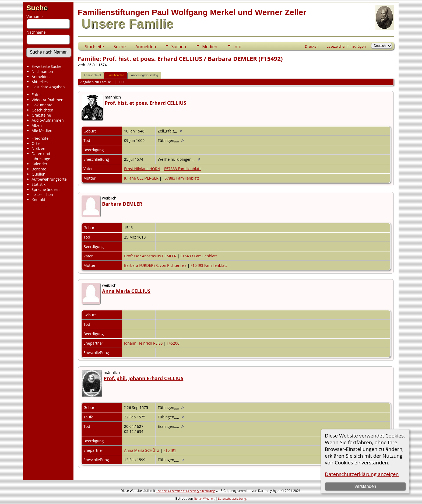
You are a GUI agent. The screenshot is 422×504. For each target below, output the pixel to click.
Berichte (39, 169)
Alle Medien (42, 130)
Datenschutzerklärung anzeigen (362, 474)
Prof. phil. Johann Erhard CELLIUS (143, 378)
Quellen (39, 174)
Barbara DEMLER (122, 204)
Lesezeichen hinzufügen (346, 46)
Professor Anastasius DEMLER (150, 256)
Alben (37, 125)
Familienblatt (116, 75)
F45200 (173, 343)
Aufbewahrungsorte (49, 179)
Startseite (94, 47)
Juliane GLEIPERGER (141, 178)
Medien (210, 47)
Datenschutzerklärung (232, 499)
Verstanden (365, 486)
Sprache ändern (46, 189)
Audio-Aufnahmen (48, 120)
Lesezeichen (42, 195)
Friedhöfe (40, 138)
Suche (37, 8)
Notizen (39, 148)
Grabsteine (41, 115)
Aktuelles (40, 82)
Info (237, 47)
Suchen (179, 47)
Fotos (37, 95)
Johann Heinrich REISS (143, 343)
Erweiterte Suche (47, 66)
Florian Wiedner (204, 499)
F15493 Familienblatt (199, 256)
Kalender (40, 164)
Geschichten (43, 110)
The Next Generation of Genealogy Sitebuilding (185, 491)
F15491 (170, 450)
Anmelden (41, 77)
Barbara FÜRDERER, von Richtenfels (155, 265)
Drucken (312, 46)
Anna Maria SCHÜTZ (142, 450)
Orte (36, 143)
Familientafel (92, 75)
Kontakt (39, 200)
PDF (122, 82)
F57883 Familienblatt (182, 169)
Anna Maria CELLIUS (126, 291)
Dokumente (42, 105)
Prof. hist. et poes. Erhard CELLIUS (145, 103)
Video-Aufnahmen (48, 100)
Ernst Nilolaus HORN (142, 169)
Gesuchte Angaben (48, 87)
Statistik (39, 184)
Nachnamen (42, 71)
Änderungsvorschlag (145, 75)
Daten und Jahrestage (41, 156)
